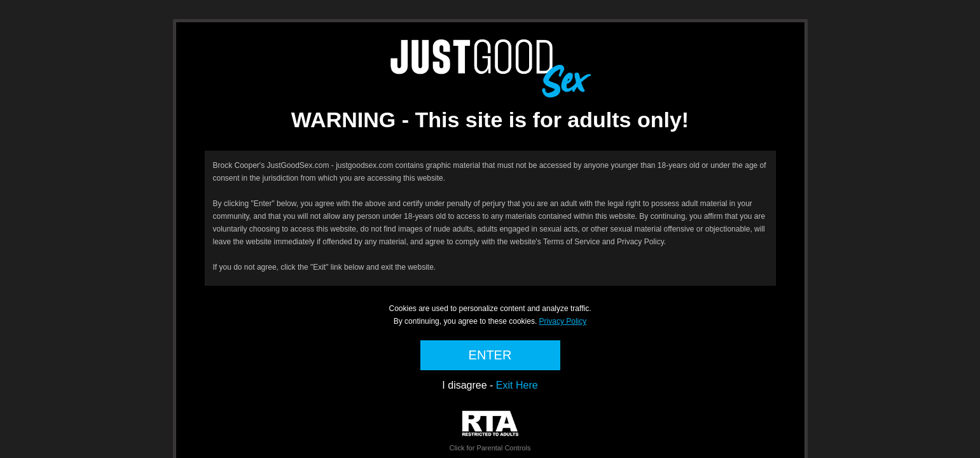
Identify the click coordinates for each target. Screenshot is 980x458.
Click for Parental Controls (490, 431)
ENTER (490, 355)
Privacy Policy (563, 321)
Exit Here (517, 385)
